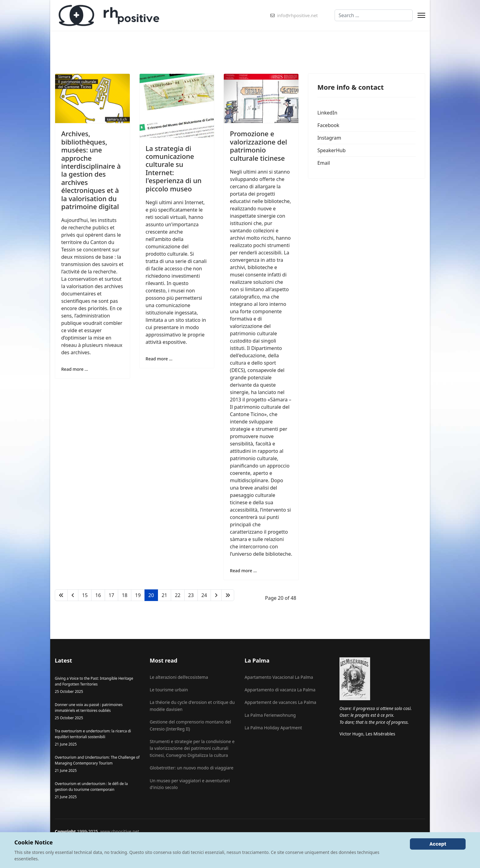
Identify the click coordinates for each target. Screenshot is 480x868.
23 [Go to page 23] (191, 595)
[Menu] (421, 15)
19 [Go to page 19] (138, 595)
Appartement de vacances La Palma (280, 702)
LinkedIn (327, 113)
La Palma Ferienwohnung (270, 715)
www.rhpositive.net (120, 831)
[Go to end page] (228, 595)
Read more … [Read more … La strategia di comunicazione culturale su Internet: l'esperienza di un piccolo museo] (159, 359)
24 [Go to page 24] (204, 595)
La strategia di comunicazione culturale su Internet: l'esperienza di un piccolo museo (174, 168)
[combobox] (374, 15)
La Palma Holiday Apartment (273, 728)
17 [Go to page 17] (111, 595)
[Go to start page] (61, 595)
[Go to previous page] (73, 595)
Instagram (329, 138)
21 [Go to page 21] (164, 595)
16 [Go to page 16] (98, 595)
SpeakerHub (332, 150)
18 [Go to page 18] (125, 595)
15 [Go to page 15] (85, 595)
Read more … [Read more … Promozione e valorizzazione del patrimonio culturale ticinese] (243, 571)
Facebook (328, 125)
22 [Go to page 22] (178, 595)
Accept (438, 844)
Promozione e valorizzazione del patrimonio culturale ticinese (259, 146)
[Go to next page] (216, 595)
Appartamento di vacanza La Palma (280, 690)
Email (324, 163)
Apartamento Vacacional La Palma (279, 677)
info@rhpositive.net (297, 15)
